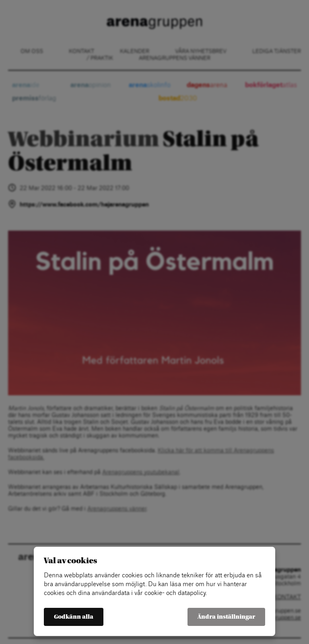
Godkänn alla (74, 617)
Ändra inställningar (226, 617)
